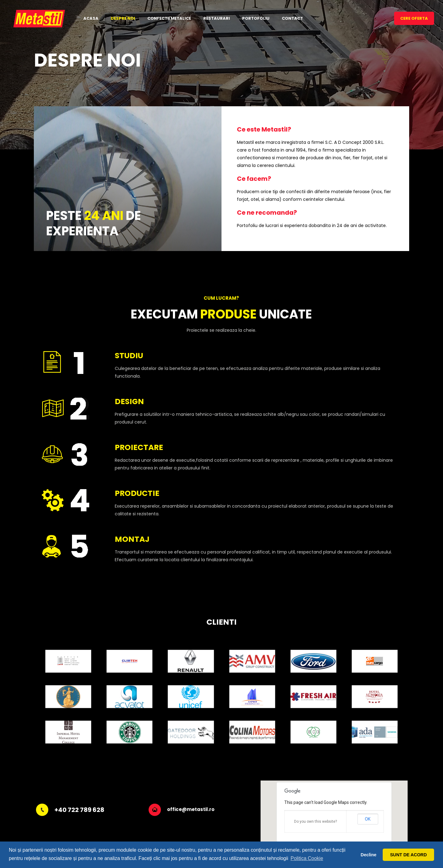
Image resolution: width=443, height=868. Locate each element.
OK (368, 819)
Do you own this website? (315, 821)
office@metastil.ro (191, 809)
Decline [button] (368, 855)
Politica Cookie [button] (307, 858)
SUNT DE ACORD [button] (408, 855)
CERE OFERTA (414, 18)
